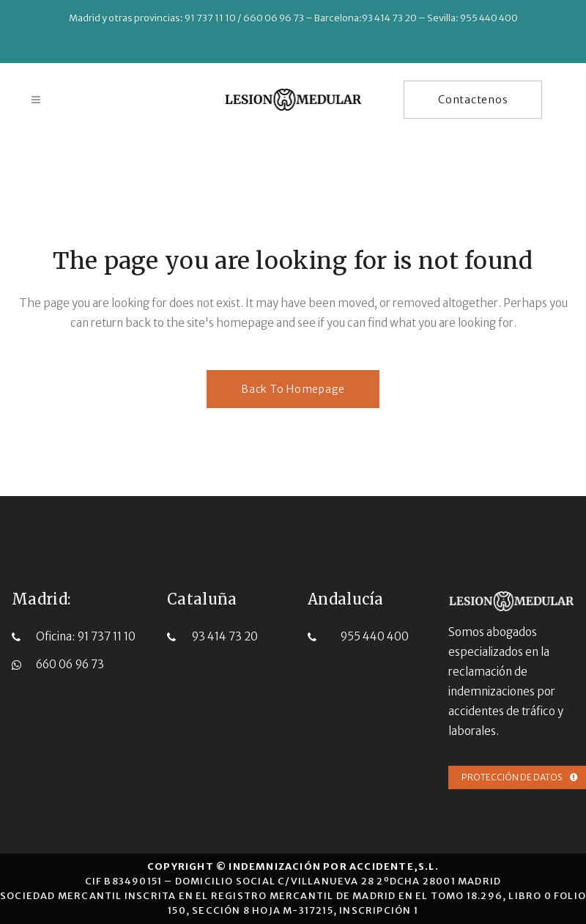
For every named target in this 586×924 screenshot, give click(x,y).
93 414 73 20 (225, 636)
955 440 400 (374, 636)
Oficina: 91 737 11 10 (86, 636)
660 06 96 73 (70, 664)
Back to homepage (293, 389)
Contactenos (471, 100)
